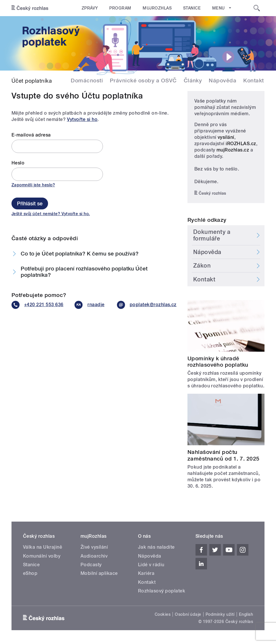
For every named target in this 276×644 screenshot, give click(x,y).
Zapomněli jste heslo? (33, 185)
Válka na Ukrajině (43, 547)
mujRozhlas (157, 8)
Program (120, 8)
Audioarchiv (94, 556)
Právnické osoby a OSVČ (143, 80)
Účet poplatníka (32, 81)
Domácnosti (87, 80)
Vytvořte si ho (82, 119)
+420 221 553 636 (36, 305)
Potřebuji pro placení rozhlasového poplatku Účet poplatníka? (84, 272)
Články (193, 80)
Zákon (202, 266)
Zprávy (90, 8)
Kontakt (253, 80)
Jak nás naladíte (156, 547)
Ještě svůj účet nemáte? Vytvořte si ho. (51, 214)
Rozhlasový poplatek (162, 591)
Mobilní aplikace (99, 573)
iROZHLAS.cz (241, 144)
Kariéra (146, 573)
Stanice (191, 8)
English (246, 614)
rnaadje (89, 305)
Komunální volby (42, 556)
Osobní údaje (188, 614)
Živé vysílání (94, 547)
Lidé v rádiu (151, 565)
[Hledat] (257, 8)
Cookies (163, 614)
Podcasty (91, 565)
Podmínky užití (220, 614)
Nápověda (223, 80)
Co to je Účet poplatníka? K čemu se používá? (80, 254)
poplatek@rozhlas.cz (145, 305)
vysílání (226, 137)
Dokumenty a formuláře (212, 235)
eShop (30, 573)
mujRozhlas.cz (233, 150)
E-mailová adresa (31, 135)
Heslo (18, 163)
